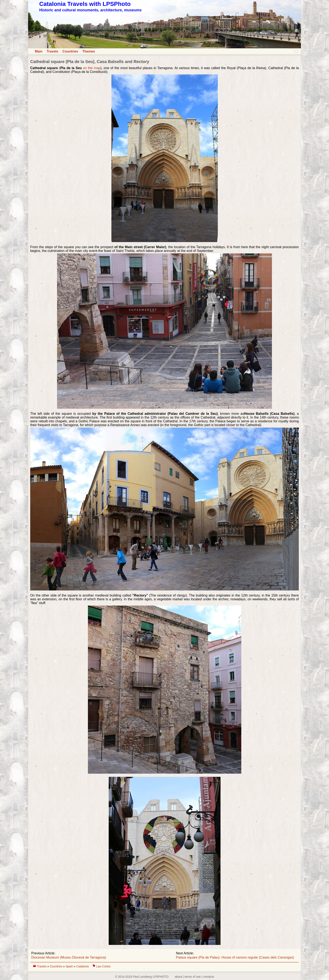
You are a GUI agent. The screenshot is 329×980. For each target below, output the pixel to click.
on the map (92, 68)
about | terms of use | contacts (194, 977)
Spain (70, 966)
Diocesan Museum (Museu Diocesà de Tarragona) (69, 957)
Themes (89, 51)
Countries (70, 51)
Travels (52, 51)
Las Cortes (103, 966)
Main (39, 51)
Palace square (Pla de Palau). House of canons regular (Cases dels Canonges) (235, 957)
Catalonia (83, 966)
